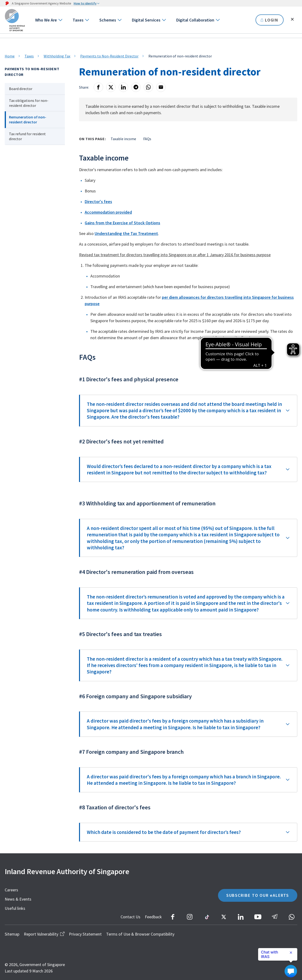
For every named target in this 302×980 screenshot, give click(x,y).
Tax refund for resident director (27, 136)
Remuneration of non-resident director (28, 119)
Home (10, 56)
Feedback (153, 917)
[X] (111, 87)
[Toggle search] (292, 19)
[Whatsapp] (148, 87)
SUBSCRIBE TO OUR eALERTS (258, 895)
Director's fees (98, 202)
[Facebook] (98, 87)
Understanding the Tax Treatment (126, 233)
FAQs (147, 139)
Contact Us (130, 917)
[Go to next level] (60, 20)
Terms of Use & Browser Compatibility (140, 934)
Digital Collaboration (195, 20)
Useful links (15, 908)
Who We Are (46, 20)
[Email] (161, 87)
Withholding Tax (57, 56)
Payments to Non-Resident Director (109, 56)
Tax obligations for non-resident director (29, 103)
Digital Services (146, 20)
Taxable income (123, 139)
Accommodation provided (108, 212)
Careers (11, 890)
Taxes (78, 20)
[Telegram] (136, 87)
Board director (21, 89)
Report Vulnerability (44, 934)
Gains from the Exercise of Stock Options (122, 223)
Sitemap (12, 934)
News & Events (18, 899)
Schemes (108, 20)
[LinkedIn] (123, 87)
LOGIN (270, 20)
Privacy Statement (85, 934)
